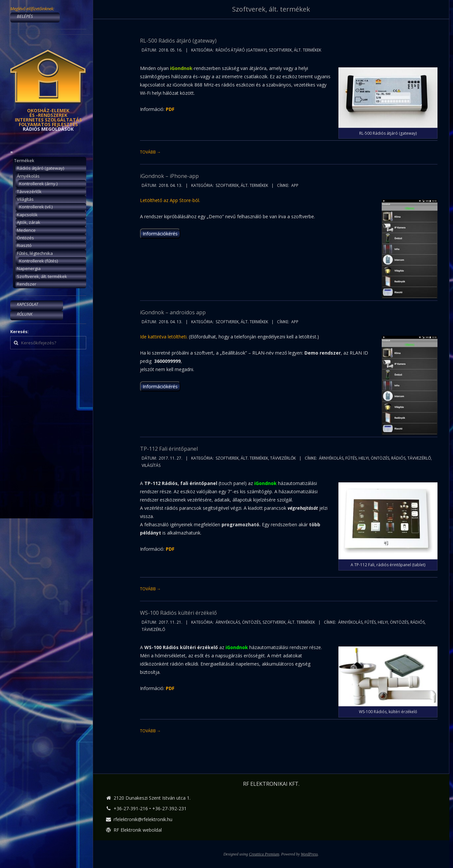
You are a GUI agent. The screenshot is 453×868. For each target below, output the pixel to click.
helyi (364, 458)
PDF (170, 549)
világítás (151, 465)
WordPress (309, 854)
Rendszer (27, 284)
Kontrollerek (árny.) (38, 184)
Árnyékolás (28, 176)
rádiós (398, 458)
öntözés (380, 458)
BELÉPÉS (25, 16)
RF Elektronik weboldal (138, 830)
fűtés (351, 458)
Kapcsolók (27, 215)
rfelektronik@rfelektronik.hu (143, 819)
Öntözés (25, 238)
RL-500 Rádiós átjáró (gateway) (178, 41)
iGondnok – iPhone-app (169, 176)
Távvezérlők (29, 191)
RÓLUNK (25, 314)
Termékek (24, 160)
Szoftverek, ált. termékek (42, 276)
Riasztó (24, 245)
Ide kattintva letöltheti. (164, 337)
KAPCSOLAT (27, 304)
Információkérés (160, 234)
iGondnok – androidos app (173, 312)
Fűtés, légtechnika (35, 253)
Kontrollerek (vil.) (36, 207)
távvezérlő (419, 458)
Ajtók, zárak (29, 222)
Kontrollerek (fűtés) (38, 261)
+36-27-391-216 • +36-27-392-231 (150, 808)
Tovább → (150, 152)
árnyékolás (331, 458)
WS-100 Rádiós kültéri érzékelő (178, 613)
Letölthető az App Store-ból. (170, 200)
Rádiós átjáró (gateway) (40, 168)
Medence (26, 230)
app (295, 185)
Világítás (25, 199)
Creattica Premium (264, 854)
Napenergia (29, 268)
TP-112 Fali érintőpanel (169, 449)
